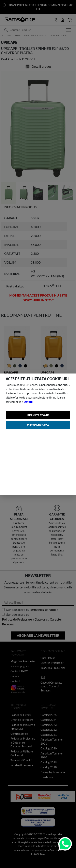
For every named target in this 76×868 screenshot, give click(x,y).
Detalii (28, 402)
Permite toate (38, 415)
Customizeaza (38, 425)
